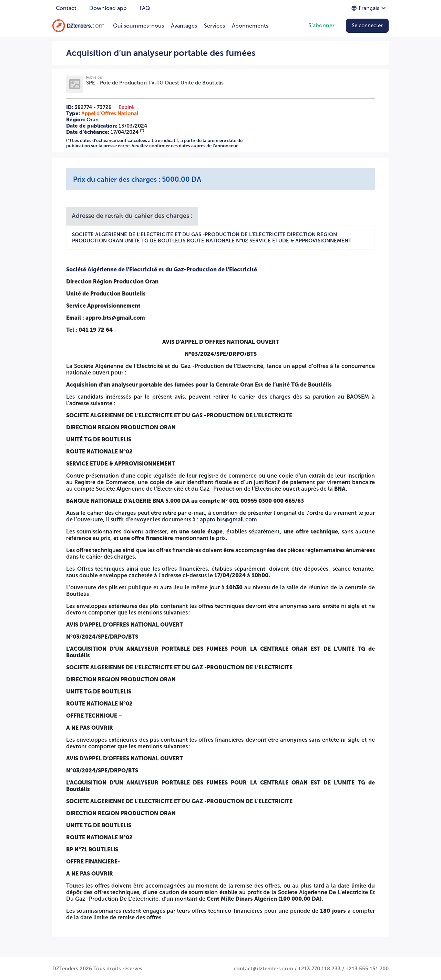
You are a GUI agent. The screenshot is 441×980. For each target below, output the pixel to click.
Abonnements (250, 26)
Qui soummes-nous (139, 26)
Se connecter (367, 26)
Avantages (184, 26)
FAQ (145, 8)
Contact (66, 8)
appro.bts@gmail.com (228, 519)
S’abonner (321, 25)
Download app (108, 8)
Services (214, 26)
